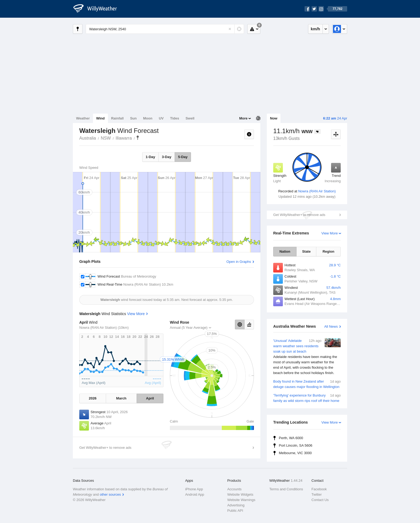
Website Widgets (240, 494)
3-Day (166, 157)
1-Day (150, 157)
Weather (83, 118)
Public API (235, 511)
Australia (88, 138)
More (243, 118)
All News (331, 326)
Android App (195, 494)
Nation (285, 251)
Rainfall (117, 118)
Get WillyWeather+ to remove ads (299, 215)
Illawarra (124, 138)
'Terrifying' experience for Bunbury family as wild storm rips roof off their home (307, 398)
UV (161, 118)
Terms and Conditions (286, 489)
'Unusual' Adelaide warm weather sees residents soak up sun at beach (307, 357)
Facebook (319, 489)
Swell (190, 118)
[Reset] (230, 29)
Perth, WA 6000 (291, 438)
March (121, 398)
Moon (148, 118)
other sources (110, 494)
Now (274, 118)
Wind (100, 118)
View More (330, 233)
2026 (93, 398)
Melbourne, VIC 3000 (295, 453)
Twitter (317, 494)
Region (328, 251)
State (306, 251)
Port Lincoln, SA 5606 (296, 445)
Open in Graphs (239, 262)
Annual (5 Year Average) (189, 328)
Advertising (236, 505)
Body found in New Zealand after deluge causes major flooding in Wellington (307, 384)
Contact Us (320, 500)
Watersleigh (138, 138)
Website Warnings (241, 500)
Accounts (234, 489)
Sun (134, 118)
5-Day (183, 157)
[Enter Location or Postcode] (165, 29)
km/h (315, 29)
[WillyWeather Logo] (98, 9)
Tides (175, 118)
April (150, 398)
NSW (106, 138)
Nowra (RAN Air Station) (317, 191)
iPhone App (194, 489)
